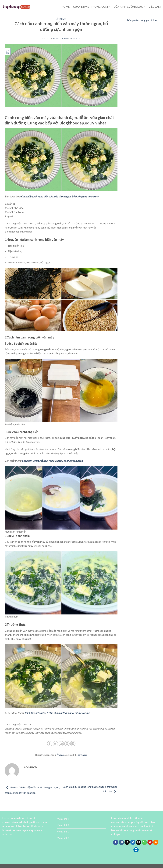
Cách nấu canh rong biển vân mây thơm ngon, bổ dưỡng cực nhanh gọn (60, 196)
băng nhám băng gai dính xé (142, 20)
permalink (82, 755)
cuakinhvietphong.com (92, 7)
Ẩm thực (61, 19)
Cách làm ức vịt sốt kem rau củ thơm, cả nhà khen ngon (52, 461)
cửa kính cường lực (129, 7)
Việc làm (155, 7)
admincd (76, 39)
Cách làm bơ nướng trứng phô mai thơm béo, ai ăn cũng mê (57, 713)
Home (66, 7)
